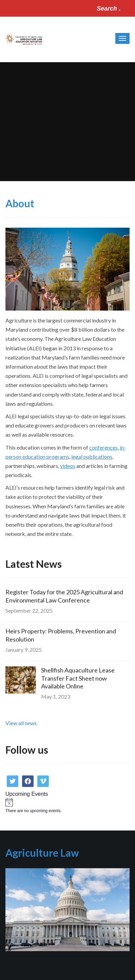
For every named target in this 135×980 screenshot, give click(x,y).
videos (68, 466)
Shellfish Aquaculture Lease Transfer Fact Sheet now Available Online (78, 678)
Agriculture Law (42, 853)
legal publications (92, 457)
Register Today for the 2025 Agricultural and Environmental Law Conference (64, 596)
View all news (21, 723)
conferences (103, 447)
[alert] (67, 806)
